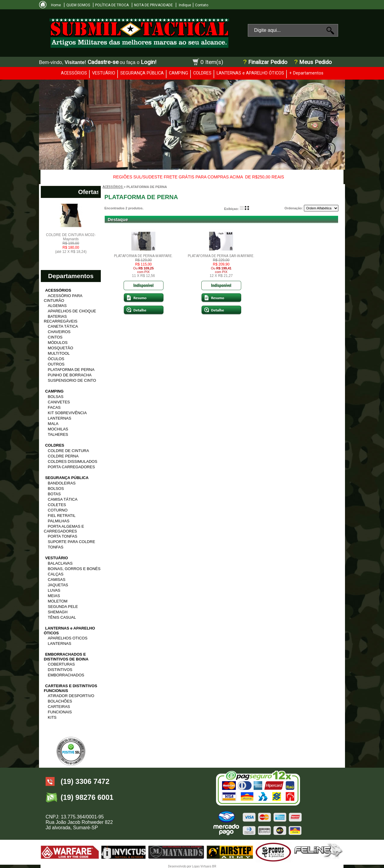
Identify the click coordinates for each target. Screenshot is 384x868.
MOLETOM (58, 601)
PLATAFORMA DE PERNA (71, 370)
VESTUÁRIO (104, 73)
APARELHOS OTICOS (67, 638)
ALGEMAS (57, 306)
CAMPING (178, 73)
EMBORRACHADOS (66, 675)
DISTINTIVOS (60, 670)
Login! (148, 62)
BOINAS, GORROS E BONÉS (74, 569)
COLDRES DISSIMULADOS (72, 461)
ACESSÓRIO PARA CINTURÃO (63, 298)
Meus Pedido (315, 62)
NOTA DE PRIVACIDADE (153, 5)
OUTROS (56, 364)
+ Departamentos (306, 73)
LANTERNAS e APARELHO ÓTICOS (250, 73)
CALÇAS (55, 574)
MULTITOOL (59, 353)
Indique (184, 5)
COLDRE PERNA (63, 456)
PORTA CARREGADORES (71, 467)
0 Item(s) (212, 62)
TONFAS (55, 547)
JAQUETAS (58, 585)
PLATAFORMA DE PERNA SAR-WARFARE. (221, 256)
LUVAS (54, 590)
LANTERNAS (59, 418)
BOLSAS (55, 397)
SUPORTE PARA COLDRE (71, 542)
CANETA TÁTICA (63, 326)
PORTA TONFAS (62, 536)
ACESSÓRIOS (74, 73)
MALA (53, 424)
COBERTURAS (61, 664)
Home (56, 5)
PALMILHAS (58, 521)
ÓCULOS (56, 359)
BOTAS (54, 494)
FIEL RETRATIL (61, 516)
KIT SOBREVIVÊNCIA (67, 413)
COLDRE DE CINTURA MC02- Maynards (71, 243)
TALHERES (58, 434)
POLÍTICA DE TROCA (112, 5)
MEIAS (54, 596)
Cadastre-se (103, 62)
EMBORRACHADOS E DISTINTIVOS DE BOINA (66, 657)
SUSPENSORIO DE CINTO (72, 380)
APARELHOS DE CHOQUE (72, 311)
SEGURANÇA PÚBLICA (142, 73)
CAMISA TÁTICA (63, 499)
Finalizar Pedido (268, 62)
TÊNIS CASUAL (62, 617)
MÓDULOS (58, 343)
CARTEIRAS (59, 707)
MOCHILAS (58, 429)
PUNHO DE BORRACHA (70, 375)
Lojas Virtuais (202, 866)
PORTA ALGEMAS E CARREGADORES (64, 529)
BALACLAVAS (60, 563)
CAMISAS (57, 580)
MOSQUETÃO (60, 348)
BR (214, 866)
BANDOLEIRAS (61, 483)
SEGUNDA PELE (63, 607)
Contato (202, 5)
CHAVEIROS (59, 332)
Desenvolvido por (180, 866)
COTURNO (58, 510)
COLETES (57, 505)
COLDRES (202, 73)
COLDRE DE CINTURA (68, 451)
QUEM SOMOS (78, 5)
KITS (52, 717)
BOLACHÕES (60, 701)
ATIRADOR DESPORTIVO (71, 696)
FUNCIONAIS (60, 712)
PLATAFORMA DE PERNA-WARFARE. (143, 256)
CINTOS (55, 337)
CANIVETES (59, 402)
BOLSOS (56, 489)
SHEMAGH (58, 612)
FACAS (54, 407)
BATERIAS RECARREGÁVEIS (61, 319)
